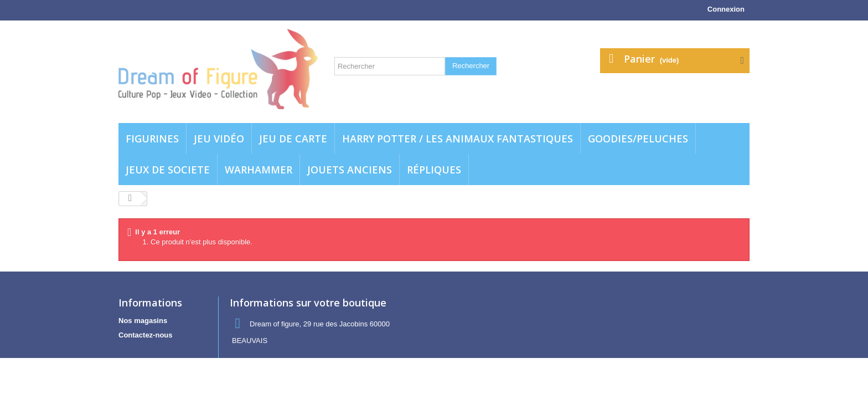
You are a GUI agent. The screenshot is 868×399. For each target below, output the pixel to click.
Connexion (726, 9)
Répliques (434, 170)
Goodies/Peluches (638, 139)
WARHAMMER (259, 170)
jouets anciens (350, 170)
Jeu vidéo (219, 139)
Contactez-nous (146, 335)
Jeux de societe (168, 170)
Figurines (152, 139)
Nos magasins (143, 321)
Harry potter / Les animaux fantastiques (458, 139)
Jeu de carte (293, 139)
